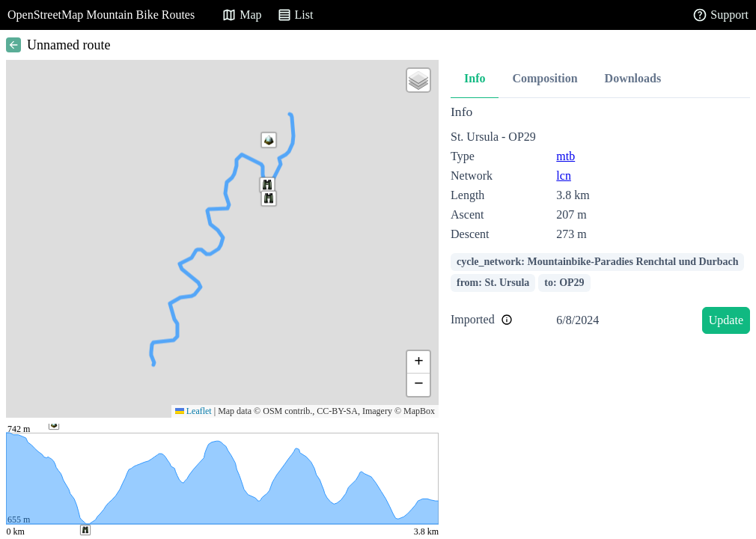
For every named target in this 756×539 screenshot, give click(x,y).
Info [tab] (475, 78)
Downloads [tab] (633, 78)
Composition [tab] (545, 78)
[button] (267, 185)
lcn (564, 176)
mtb (566, 156)
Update (726, 320)
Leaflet (193, 411)
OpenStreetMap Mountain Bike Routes (101, 15)
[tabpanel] (600, 222)
